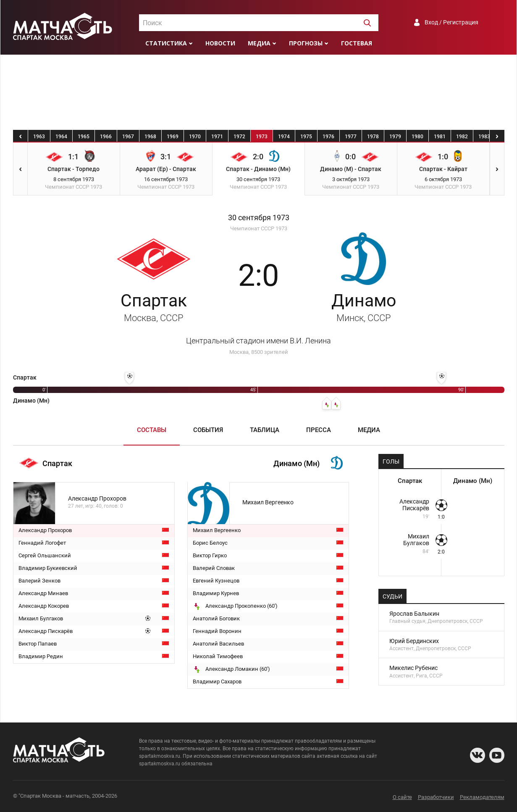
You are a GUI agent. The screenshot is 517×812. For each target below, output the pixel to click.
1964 (61, 137)
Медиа (259, 43)
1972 (239, 137)
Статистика (166, 43)
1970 (195, 137)
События (208, 430)
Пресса (319, 430)
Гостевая (357, 43)
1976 (328, 137)
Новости (220, 43)
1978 (373, 137)
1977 (351, 137)
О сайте (402, 797)
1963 (39, 137)
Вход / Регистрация (451, 22)
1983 (484, 137)
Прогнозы (306, 43)
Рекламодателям (482, 797)
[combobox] (259, 23)
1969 (173, 137)
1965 (84, 137)
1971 (217, 137)
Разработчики (436, 797)
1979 (395, 137)
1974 (284, 137)
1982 (462, 137)
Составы (152, 430)
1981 (440, 137)
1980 (417, 137)
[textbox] (259, 23)
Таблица (265, 430)
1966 (106, 137)
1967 (128, 137)
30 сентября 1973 (259, 218)
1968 (150, 137)
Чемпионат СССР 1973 (259, 228)
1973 (262, 137)
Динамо (364, 307)
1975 (306, 137)
